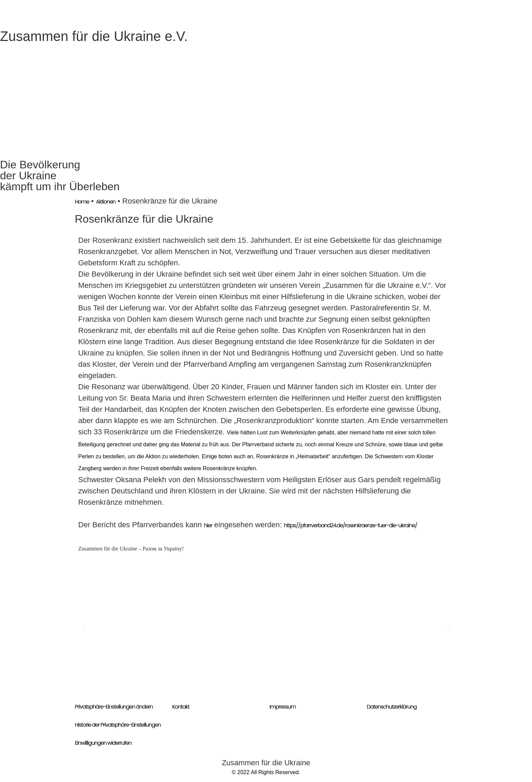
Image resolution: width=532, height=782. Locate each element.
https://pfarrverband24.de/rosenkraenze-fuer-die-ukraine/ (351, 525)
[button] (83, 628)
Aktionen (106, 202)
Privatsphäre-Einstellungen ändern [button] (114, 707)
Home (82, 202)
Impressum (283, 707)
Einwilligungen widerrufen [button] (103, 743)
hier (208, 525)
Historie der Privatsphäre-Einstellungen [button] (118, 725)
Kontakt (181, 707)
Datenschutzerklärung (392, 707)
